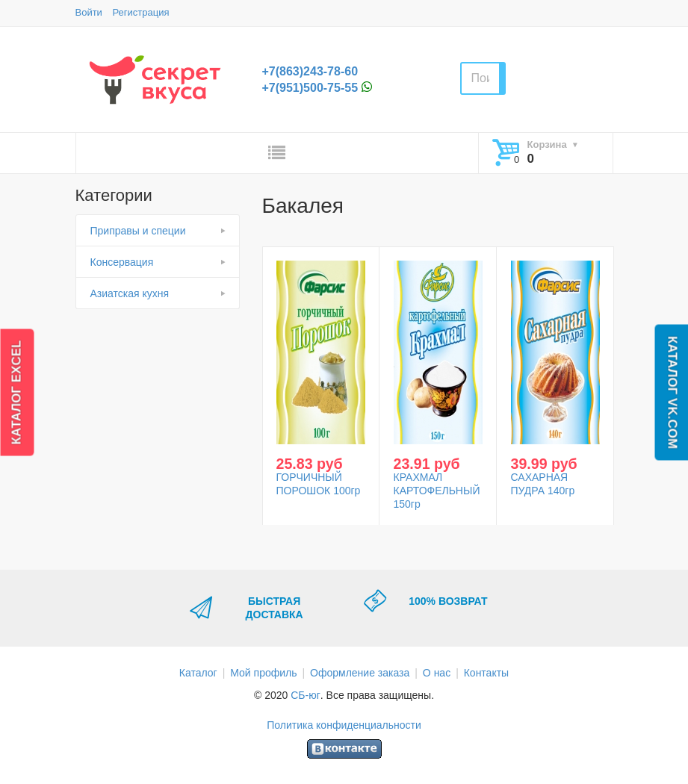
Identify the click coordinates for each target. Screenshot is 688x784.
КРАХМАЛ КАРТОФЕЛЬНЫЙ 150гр (437, 491)
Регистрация (141, 12)
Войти (89, 12)
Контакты (486, 673)
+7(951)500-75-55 (310, 88)
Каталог (198, 673)
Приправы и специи (138, 231)
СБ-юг (306, 695)
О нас (437, 673)
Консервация (122, 262)
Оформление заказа (360, 673)
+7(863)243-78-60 (310, 71)
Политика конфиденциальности (344, 725)
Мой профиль (263, 673)
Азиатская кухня (130, 293)
